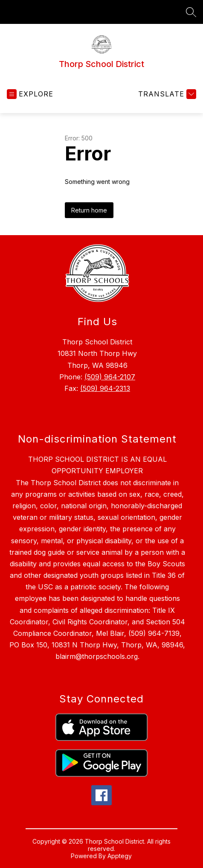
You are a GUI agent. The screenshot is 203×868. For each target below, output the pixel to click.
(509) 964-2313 (105, 388)
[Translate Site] (166, 94)
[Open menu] (30, 94)
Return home (89, 210)
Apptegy (120, 856)
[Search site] (191, 12)
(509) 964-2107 (110, 377)
